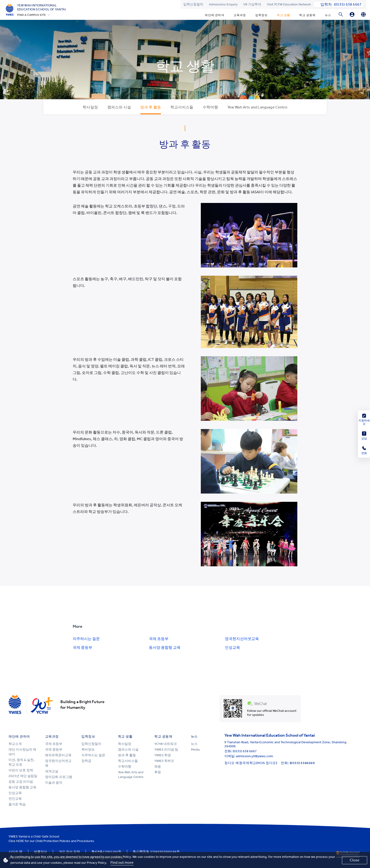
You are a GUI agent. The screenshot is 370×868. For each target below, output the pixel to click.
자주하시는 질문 (86, 639)
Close (355, 860)
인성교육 (232, 647)
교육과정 (240, 15)
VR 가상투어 (252, 4)
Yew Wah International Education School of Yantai (42, 7)
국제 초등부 (159, 639)
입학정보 (262, 15)
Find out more (122, 862)
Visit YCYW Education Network (289, 4)
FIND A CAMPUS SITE (32, 15)
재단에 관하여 (214, 15)
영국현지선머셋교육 (242, 639)
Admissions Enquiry (223, 4)
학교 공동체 (307, 15)
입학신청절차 (193, 4)
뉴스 (328, 15)
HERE (20, 841)
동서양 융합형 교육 (165, 647)
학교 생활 (283, 15)
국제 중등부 (82, 647)
